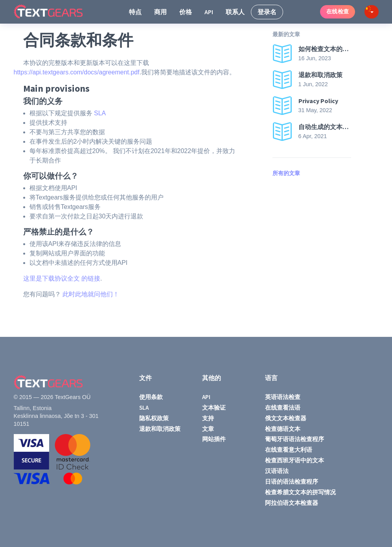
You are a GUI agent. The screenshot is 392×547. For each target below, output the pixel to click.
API (209, 12)
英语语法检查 (283, 397)
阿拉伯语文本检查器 (292, 503)
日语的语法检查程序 (292, 481)
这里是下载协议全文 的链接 (62, 278)
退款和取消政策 (160, 429)
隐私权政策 (154, 418)
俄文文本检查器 (286, 418)
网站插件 (214, 439)
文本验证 (214, 407)
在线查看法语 (283, 407)
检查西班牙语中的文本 (294, 460)
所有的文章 (286, 173)
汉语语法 (277, 471)
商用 (160, 12)
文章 (208, 429)
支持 (208, 418)
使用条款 (151, 397)
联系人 (235, 12)
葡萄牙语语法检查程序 (294, 439)
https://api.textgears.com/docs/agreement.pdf (77, 72)
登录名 (267, 12)
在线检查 (338, 11)
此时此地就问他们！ (91, 294)
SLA (100, 113)
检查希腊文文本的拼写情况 (300, 492)
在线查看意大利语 (289, 450)
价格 (186, 12)
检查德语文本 (283, 429)
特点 (135, 12)
